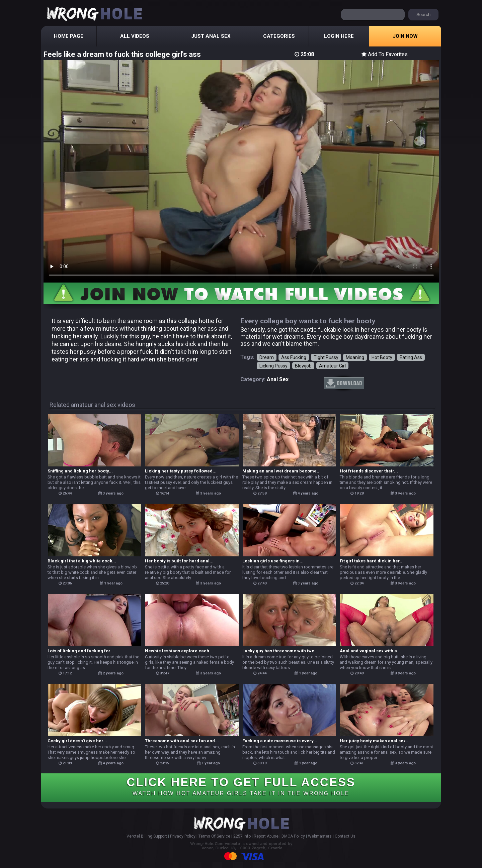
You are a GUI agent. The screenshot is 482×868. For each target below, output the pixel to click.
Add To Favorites (385, 54)
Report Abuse (266, 836)
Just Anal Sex (211, 36)
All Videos (135, 36)
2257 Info (242, 836)
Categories (279, 36)
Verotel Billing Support (147, 836)
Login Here (339, 36)
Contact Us (345, 836)
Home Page (69, 36)
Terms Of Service (214, 836)
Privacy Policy (183, 836)
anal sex (278, 379)
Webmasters (320, 836)
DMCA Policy (293, 836)
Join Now (405, 36)
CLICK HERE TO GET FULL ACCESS (241, 786)
